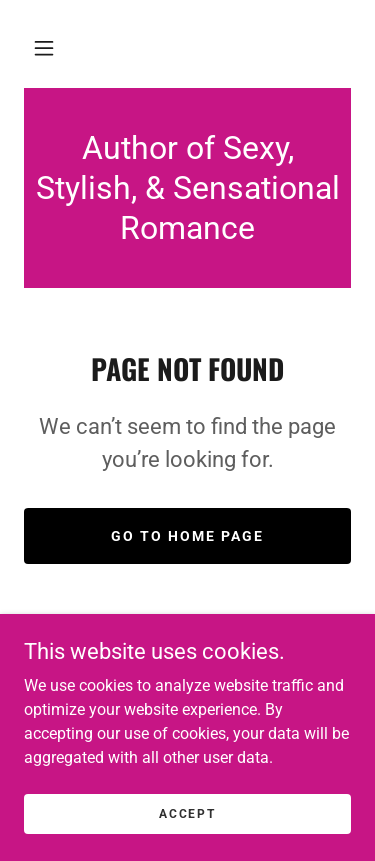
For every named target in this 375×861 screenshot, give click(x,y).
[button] (44, 48)
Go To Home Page (187, 536)
